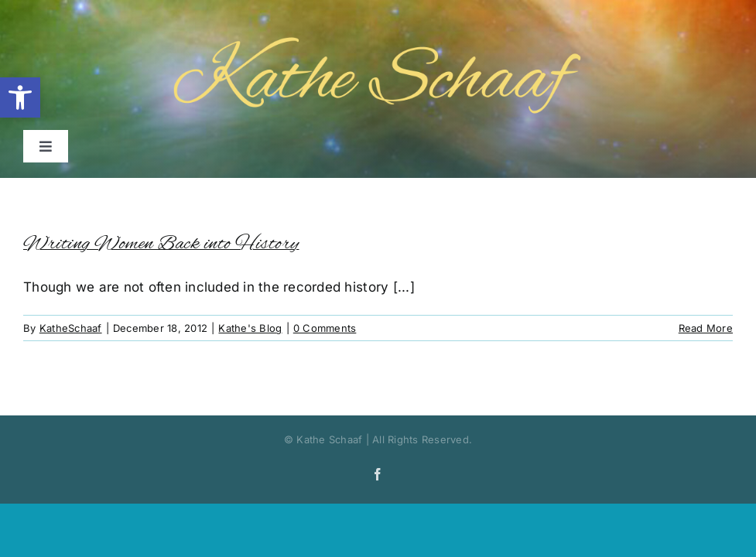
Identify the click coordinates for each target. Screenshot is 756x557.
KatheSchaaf (71, 328)
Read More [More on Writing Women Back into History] (706, 328)
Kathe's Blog (250, 328)
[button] (20, 97)
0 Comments (325, 328)
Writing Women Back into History (161, 244)
